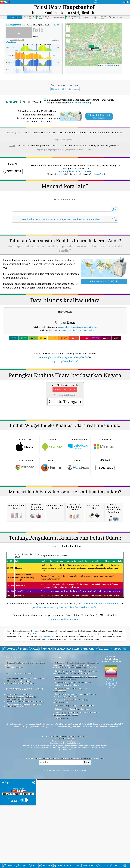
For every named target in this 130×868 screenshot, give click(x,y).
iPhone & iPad (25, 472)
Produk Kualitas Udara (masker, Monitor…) (25, 796)
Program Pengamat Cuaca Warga (69, 783)
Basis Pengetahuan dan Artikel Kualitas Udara (27, 773)
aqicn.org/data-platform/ (65, 355)
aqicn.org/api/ (98, 168)
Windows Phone (78, 472)
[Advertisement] (65, 378)
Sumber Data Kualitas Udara (19, 789)
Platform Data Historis (17, 801)
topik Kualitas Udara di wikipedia (100, 698)
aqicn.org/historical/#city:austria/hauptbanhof (77, 321)
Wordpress (78, 493)
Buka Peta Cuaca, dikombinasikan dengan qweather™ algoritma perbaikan (72, 778)
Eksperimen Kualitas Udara (19, 776)
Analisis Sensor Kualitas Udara (20, 778)
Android (52, 472)
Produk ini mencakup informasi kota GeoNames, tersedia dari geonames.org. (75, 773)
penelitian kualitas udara (19, 768)
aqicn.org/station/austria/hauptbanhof (78, 324)
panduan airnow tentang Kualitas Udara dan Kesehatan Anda (64, 702)
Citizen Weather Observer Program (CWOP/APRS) (66, 831)
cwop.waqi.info (59, 785)
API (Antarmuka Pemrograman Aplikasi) (24, 799)
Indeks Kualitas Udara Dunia (44, 728)
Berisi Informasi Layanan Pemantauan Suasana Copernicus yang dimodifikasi (74, 790)
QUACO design (61, 813)
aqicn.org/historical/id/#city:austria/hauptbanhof (64, 351)
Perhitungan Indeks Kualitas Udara (22, 791)
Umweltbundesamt (66, 833)
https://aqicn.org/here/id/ (65, 133)
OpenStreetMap (108, 59)
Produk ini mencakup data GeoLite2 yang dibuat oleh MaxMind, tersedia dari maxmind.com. (75, 767)
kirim (87, 857)
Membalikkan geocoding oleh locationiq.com (74, 800)
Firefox (52, 493)
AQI (13, 19)
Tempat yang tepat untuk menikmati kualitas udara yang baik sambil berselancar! (76, 808)
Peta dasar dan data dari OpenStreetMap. (73, 804)
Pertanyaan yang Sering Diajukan (24, 783)
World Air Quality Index (47, 731)
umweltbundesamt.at (79, 96)
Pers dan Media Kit (15, 762)
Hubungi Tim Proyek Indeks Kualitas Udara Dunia (25, 759)
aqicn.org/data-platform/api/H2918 (76, 165)
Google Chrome (25, 493)
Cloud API (105, 493)
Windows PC (105, 472)
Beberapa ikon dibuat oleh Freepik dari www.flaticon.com (71, 796)
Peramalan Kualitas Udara (18, 794)
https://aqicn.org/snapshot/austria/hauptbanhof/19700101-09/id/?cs (65, 143)
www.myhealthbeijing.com (64, 714)
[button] (92, 42)
